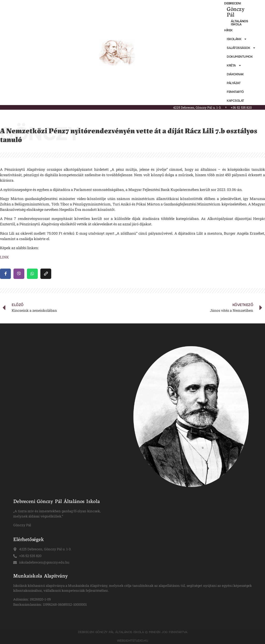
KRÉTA (234, 65)
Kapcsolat (235, 101)
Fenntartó (235, 92)
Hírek (228, 30)
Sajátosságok (241, 48)
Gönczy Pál (235, 11)
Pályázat (234, 83)
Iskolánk (237, 39)
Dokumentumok (240, 57)
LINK (4, 257)
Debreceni (232, 3)
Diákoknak (235, 74)
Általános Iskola (239, 23)
